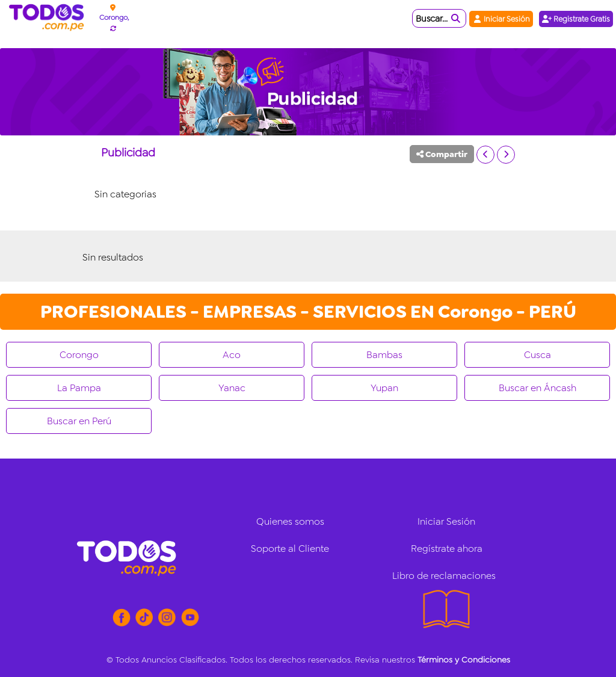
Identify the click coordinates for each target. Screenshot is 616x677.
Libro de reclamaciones (444, 576)
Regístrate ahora (447, 549)
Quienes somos (290, 521)
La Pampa (79, 388)
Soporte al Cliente (290, 549)
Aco (232, 355)
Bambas (384, 355)
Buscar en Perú (79, 421)
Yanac (232, 388)
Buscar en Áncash (537, 388)
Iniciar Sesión (501, 19)
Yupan (384, 388)
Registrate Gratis (576, 19)
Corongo (79, 355)
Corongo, (114, 17)
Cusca (537, 355)
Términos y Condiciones (464, 660)
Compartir (442, 154)
